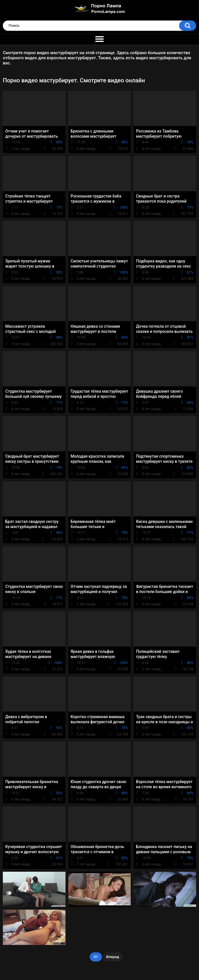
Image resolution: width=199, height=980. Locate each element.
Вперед (113, 957)
